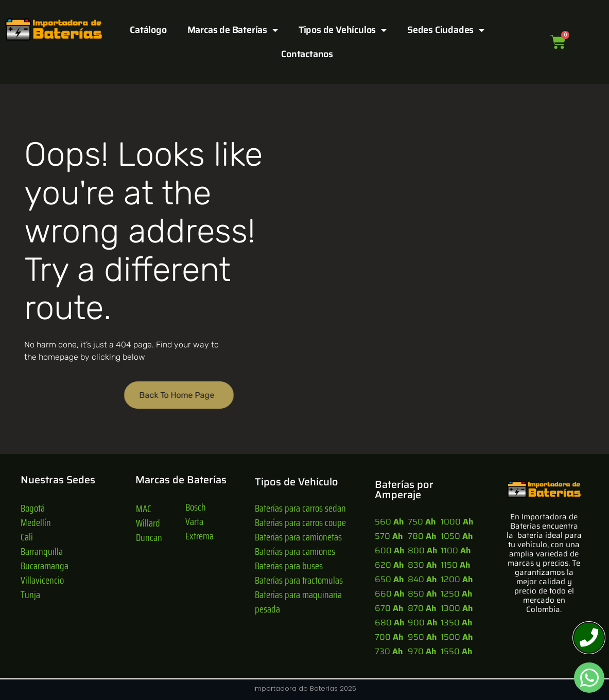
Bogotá (33, 508)
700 (389, 637)
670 (389, 608)
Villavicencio (42, 580)
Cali (27, 537)
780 (422, 536)
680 (389, 623)
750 (422, 522)
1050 (457, 536)
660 (389, 594)
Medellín (36, 522)
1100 (456, 550)
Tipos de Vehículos (343, 30)
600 (389, 550)
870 (422, 608)
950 (422, 637)
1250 (456, 594)
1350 (456, 623)
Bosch (196, 507)
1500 (457, 637)
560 (389, 522)
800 (422, 550)
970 (422, 651)
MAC (144, 509)
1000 (457, 522)
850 (422, 594)
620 (389, 565)
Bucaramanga (45, 566)
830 (422, 565)
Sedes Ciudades (446, 30)
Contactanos (307, 54)
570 (389, 536)
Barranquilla (42, 551)
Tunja (30, 594)
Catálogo (148, 30)
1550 (456, 651)
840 (422, 579)
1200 (457, 579)
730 (389, 651)
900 (422, 623)
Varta (194, 521)
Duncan (149, 537)
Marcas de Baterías (233, 30)
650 (389, 579)
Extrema (199, 536)
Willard (148, 523)
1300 (457, 608)
